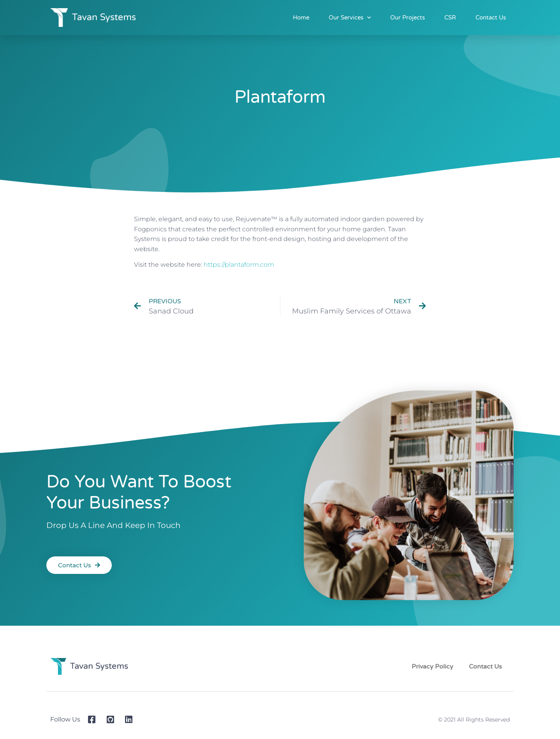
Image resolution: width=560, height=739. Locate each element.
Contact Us (491, 18)
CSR (450, 18)
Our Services (350, 18)
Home (301, 18)
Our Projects (408, 18)
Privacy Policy (432, 667)
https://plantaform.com (239, 265)
